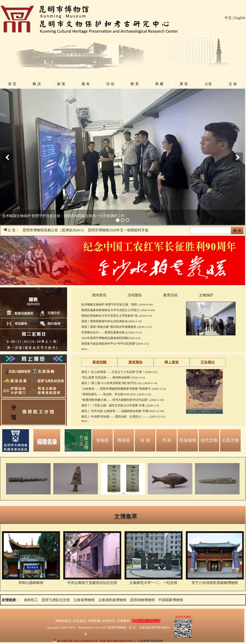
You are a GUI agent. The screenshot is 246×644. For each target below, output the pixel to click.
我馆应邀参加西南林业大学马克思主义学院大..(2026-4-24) (118, 310)
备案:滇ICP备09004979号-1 (118, 641)
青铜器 (102, 440)
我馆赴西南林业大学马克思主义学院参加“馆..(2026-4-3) (117, 316)
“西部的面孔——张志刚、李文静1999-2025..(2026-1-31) (116, 394)
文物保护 (206, 295)
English (240, 18)
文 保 (233, 84)
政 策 (61, 84)
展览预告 (135, 362)
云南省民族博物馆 (112, 600)
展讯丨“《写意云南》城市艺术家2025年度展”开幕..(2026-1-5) (120, 405)
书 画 (167, 440)
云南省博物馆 (84, 600)
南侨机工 (31, 600)
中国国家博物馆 (171, 600)
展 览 (184, 84)
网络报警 (157, 641)
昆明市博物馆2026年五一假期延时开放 (118, 230)
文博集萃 (126, 516)
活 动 (110, 84)
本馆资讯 (109, 621)
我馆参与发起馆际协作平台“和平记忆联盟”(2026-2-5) (115, 344)
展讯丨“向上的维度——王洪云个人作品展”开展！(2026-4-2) (119, 372)
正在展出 (208, 362)
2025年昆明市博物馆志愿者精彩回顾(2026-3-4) (111, 338)
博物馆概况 (63, 621)
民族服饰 (188, 440)
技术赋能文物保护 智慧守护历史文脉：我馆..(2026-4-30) (117, 304)
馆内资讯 (99, 295)
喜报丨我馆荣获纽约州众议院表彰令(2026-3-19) (112, 321)
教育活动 (170, 295)
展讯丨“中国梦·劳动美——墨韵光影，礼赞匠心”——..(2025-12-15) (123, 417)
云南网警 (144, 641)
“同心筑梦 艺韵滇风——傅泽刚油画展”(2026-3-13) (113, 377)
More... (85, 349)
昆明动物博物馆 (142, 600)
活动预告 (135, 295)
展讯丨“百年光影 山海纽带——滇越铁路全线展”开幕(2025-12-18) (123, 411)
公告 (208, 84)
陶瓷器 (124, 440)
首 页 (12, 84)
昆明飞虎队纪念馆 (56, 600)
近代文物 (209, 440)
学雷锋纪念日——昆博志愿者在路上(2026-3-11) (111, 332)
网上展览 (172, 362)
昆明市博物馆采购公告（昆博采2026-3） (54, 230)
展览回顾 (99, 362)
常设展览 (79, 621)
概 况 (37, 84)
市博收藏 (94, 621)
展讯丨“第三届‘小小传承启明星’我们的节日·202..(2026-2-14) (119, 383)
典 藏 (159, 84)
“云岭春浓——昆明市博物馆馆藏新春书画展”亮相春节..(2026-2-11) (124, 389)
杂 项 (145, 440)
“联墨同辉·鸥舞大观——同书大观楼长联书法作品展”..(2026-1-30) (123, 400)
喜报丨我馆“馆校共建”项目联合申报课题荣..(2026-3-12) (116, 327)
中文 (228, 18)
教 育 (135, 84)
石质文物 (230, 440)
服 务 (86, 84)
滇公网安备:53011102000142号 (75, 641)
